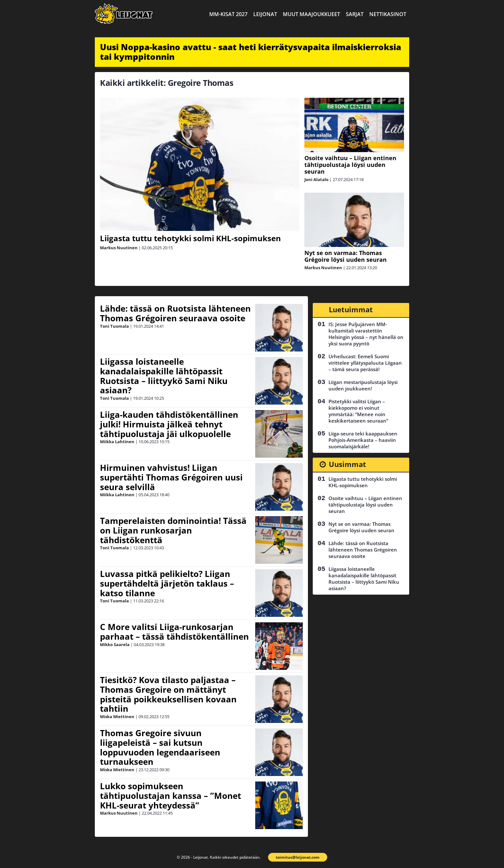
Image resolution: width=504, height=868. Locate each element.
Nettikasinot (388, 14)
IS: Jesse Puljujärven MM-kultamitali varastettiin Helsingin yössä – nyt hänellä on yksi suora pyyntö (366, 334)
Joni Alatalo (316, 179)
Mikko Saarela (115, 644)
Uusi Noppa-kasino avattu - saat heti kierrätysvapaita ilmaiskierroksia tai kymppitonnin (251, 52)
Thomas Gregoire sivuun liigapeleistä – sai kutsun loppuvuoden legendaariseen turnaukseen (160, 747)
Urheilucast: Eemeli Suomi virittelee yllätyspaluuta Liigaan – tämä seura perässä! (365, 363)
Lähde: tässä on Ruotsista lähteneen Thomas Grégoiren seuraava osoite (175, 313)
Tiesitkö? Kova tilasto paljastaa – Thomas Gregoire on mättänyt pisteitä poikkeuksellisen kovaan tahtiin (168, 694)
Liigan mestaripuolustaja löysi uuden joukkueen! (363, 385)
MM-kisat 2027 (228, 14)
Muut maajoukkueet (311, 14)
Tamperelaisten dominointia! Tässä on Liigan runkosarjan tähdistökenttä (173, 530)
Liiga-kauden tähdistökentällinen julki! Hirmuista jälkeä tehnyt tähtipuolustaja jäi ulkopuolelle (169, 424)
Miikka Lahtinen (117, 442)
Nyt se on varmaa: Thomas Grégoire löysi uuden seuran (346, 256)
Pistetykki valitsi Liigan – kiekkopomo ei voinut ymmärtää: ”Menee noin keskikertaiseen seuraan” (358, 411)
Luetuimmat (351, 309)
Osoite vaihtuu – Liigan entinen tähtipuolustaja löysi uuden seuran (350, 165)
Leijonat (265, 14)
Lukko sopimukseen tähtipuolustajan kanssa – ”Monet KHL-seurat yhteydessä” (171, 796)
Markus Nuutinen (119, 248)
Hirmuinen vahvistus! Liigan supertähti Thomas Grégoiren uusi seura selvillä (171, 477)
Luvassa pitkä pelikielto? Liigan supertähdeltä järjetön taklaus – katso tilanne (167, 583)
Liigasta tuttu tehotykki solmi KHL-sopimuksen (190, 238)
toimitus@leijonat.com (298, 857)
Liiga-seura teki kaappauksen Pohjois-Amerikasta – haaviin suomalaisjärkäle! (363, 440)
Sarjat (355, 14)
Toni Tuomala (114, 326)
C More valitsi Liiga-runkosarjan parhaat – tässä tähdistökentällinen (174, 632)
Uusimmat (347, 464)
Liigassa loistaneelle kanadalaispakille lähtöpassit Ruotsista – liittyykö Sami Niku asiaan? (164, 376)
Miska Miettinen (117, 717)
